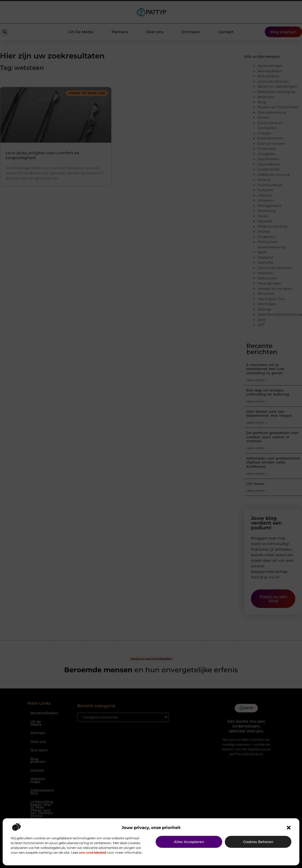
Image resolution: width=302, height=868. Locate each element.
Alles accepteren (189, 842)
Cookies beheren (258, 842)
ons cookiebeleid (93, 852)
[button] (289, 828)
